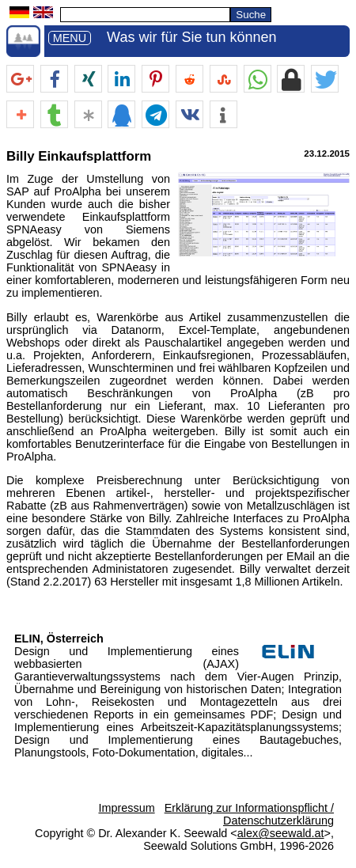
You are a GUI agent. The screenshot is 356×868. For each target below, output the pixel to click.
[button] (20, 80)
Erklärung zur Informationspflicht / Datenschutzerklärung (249, 814)
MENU (70, 38)
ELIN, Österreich (59, 639)
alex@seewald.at (281, 833)
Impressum (126, 808)
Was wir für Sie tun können (191, 37)
